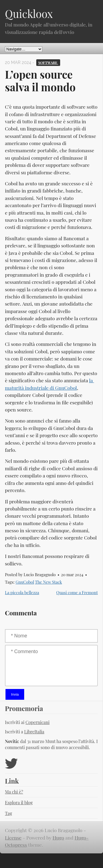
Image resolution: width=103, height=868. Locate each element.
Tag (9, 813)
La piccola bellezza (22, 592)
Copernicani (38, 722)
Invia (15, 694)
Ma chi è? (14, 792)
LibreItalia (34, 732)
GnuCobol (25, 582)
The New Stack (48, 582)
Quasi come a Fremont (77, 592)
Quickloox (29, 14)
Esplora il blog (19, 802)
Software (48, 62)
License (13, 838)
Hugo (58, 838)
